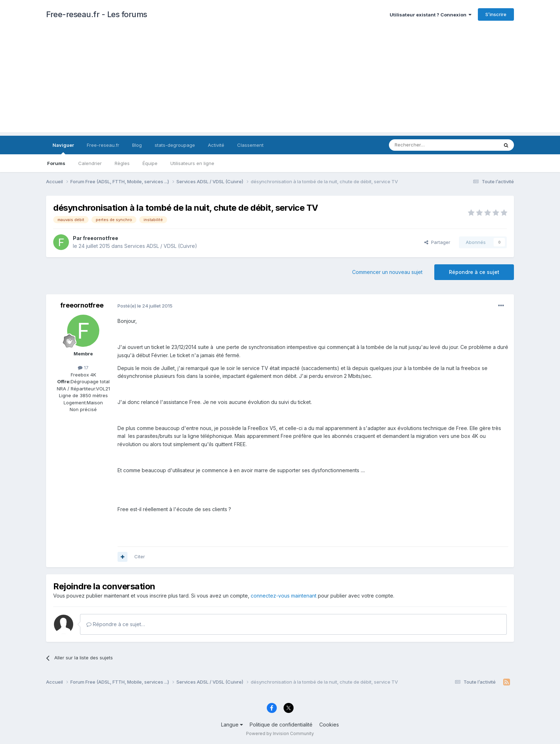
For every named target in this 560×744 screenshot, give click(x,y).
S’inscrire (496, 14)
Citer (140, 556)
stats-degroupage (175, 145)
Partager (437, 242)
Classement (250, 145)
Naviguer (63, 148)
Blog (137, 145)
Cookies (329, 725)
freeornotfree (101, 238)
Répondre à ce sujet (474, 272)
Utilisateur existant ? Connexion (431, 15)
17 (83, 368)
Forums (56, 163)
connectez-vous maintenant (284, 596)
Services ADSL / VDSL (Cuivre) (161, 246)
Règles (122, 163)
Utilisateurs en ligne (192, 163)
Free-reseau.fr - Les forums (97, 14)
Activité (216, 145)
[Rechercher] (428, 145)
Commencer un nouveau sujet (387, 272)
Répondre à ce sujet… (116, 624)
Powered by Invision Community (280, 733)
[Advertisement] (280, 82)
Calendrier (90, 163)
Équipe (150, 163)
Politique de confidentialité (281, 725)
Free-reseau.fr (103, 145)
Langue (232, 725)
